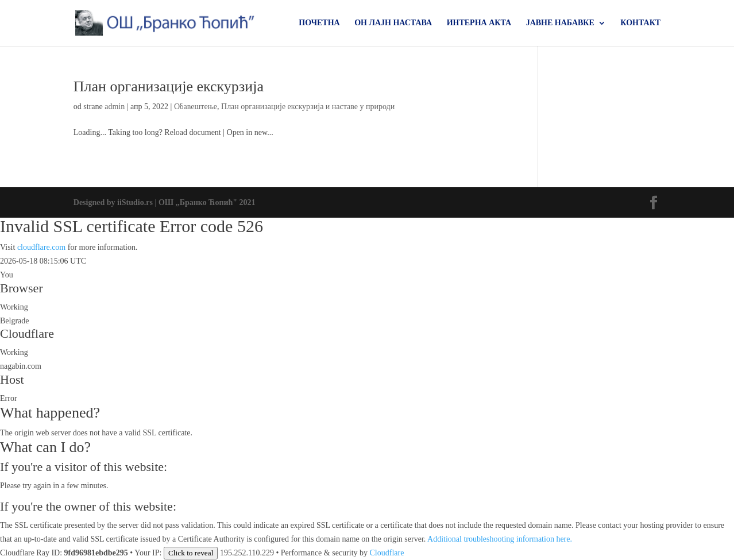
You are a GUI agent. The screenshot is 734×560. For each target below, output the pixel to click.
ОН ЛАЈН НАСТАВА (393, 23)
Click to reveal (191, 553)
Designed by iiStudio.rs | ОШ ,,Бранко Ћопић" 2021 (165, 202)
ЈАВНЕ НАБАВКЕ (560, 23)
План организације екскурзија (169, 86)
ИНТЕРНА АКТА (479, 23)
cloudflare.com (41, 247)
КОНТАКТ (640, 23)
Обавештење (196, 107)
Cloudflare (27, 333)
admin (115, 107)
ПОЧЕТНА (319, 23)
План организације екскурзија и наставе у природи (308, 107)
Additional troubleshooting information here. (500, 539)
